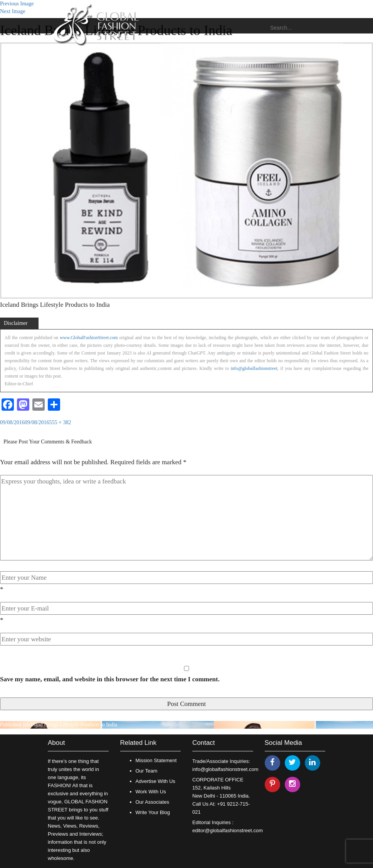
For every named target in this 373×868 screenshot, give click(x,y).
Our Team (147, 771)
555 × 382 (60, 422)
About (56, 743)
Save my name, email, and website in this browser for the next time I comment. (110, 679)
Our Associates (152, 802)
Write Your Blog (153, 812)
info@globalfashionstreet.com (225, 769)
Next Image (13, 11)
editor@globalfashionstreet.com (228, 830)
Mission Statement (156, 760)
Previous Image (17, 4)
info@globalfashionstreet (254, 368)
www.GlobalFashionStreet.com (89, 338)
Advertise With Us (155, 781)
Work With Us (151, 792)
